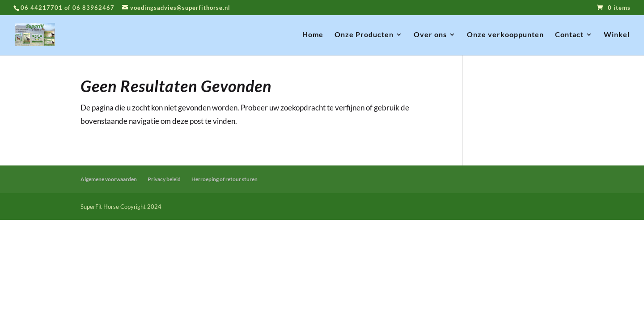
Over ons (430, 35)
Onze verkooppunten (505, 35)
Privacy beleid (164, 179)
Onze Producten (364, 35)
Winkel (617, 35)
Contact (569, 35)
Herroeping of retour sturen (225, 179)
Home (313, 35)
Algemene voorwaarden (109, 179)
